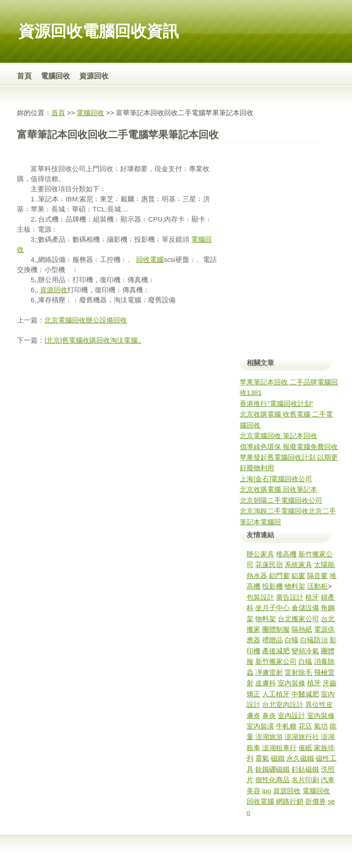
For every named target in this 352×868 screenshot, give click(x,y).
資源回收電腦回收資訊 (99, 31)
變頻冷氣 (305, 651)
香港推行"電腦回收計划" (276, 404)
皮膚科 (266, 683)
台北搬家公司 (298, 619)
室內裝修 (291, 683)
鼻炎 (269, 716)
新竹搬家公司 (276, 662)
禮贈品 (272, 640)
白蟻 (291, 640)
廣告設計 (290, 597)
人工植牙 (276, 694)
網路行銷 (290, 801)
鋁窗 (298, 576)
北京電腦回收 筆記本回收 (278, 436)
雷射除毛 (298, 673)
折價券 (316, 801)
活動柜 (317, 586)
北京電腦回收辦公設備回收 (86, 320)
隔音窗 (317, 576)
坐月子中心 (272, 608)
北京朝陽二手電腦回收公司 (281, 501)
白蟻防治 (314, 640)
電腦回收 (55, 76)
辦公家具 (260, 554)
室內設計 (291, 716)
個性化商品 (272, 780)
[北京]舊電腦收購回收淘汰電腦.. (93, 340)
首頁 (24, 76)
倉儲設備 (305, 608)
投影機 (272, 586)
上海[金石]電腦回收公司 (276, 479)
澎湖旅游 (269, 737)
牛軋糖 (286, 726)
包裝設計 (260, 597)
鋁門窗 (279, 576)
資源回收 (94, 76)
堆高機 (286, 554)
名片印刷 (305, 780)
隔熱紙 (302, 629)
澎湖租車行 (279, 748)
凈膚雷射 (269, 673)
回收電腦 (150, 260)
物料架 (295, 586)
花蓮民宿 (269, 565)
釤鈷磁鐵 (305, 769)
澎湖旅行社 (302, 737)
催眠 (305, 748)
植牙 (312, 597)
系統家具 (298, 565)
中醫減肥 (305, 694)
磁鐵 (278, 758)
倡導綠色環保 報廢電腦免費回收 (289, 447)
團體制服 (276, 629)
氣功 (321, 726)
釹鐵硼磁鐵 (272, 769)
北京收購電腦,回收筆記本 (278, 490)
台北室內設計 (283, 705)
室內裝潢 (260, 726)
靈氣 (262, 758)
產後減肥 (276, 651)
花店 (305, 726)
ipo (267, 791)
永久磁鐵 (300, 758)
